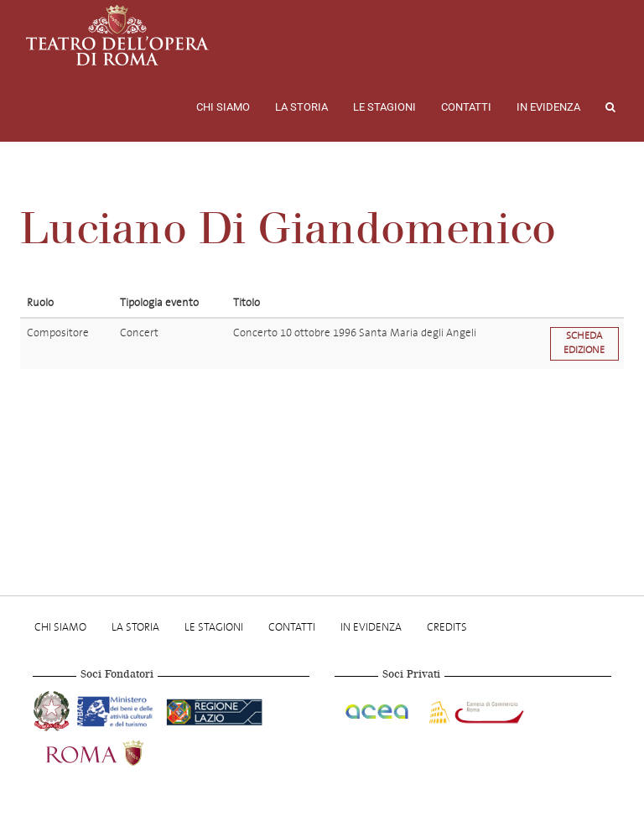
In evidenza (548, 107)
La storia (301, 107)
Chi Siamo (223, 107)
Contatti (466, 107)
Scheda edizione (584, 343)
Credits (447, 627)
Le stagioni (384, 107)
